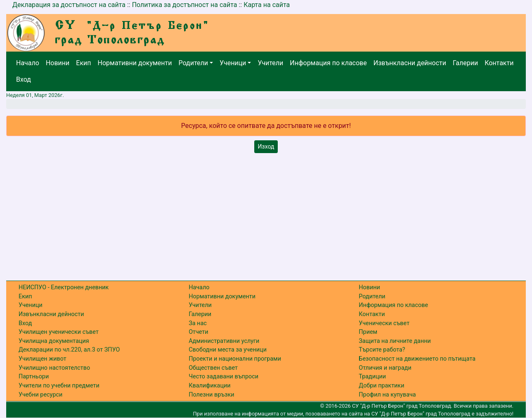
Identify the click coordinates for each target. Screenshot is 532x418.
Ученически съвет (384, 323)
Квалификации (209, 386)
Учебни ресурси (40, 395)
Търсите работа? (382, 350)
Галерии (465, 63)
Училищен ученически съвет (59, 332)
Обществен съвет (213, 368)
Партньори (34, 377)
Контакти (499, 63)
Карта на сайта (267, 5)
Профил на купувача (387, 395)
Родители (193, 63)
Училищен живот (43, 359)
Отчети (198, 332)
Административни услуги (224, 341)
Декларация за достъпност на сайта (69, 5)
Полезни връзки (211, 395)
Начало (28, 63)
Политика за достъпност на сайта (185, 5)
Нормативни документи (135, 63)
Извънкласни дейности (410, 63)
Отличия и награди (385, 368)
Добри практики (381, 386)
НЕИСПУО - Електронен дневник (64, 287)
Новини (58, 63)
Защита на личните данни (395, 341)
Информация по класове (328, 63)
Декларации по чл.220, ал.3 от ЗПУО (69, 350)
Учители (270, 63)
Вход (24, 79)
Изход (266, 146)
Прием (368, 332)
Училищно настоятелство (54, 368)
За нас (198, 323)
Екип (83, 63)
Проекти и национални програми (235, 359)
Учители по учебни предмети (59, 386)
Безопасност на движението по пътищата (417, 359)
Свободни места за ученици (228, 350)
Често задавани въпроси (223, 377)
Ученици (233, 63)
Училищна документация (54, 341)
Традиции (372, 377)
